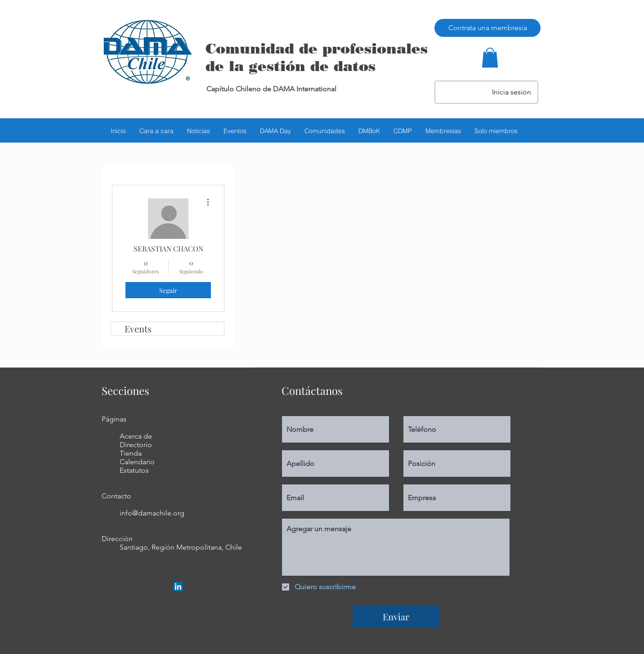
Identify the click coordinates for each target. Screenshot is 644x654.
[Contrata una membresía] (487, 28)
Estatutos (134, 470)
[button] (490, 58)
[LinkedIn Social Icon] (178, 587)
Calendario (137, 462)
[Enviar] (396, 616)
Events (138, 329)
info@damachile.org (152, 513)
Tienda (131, 453)
